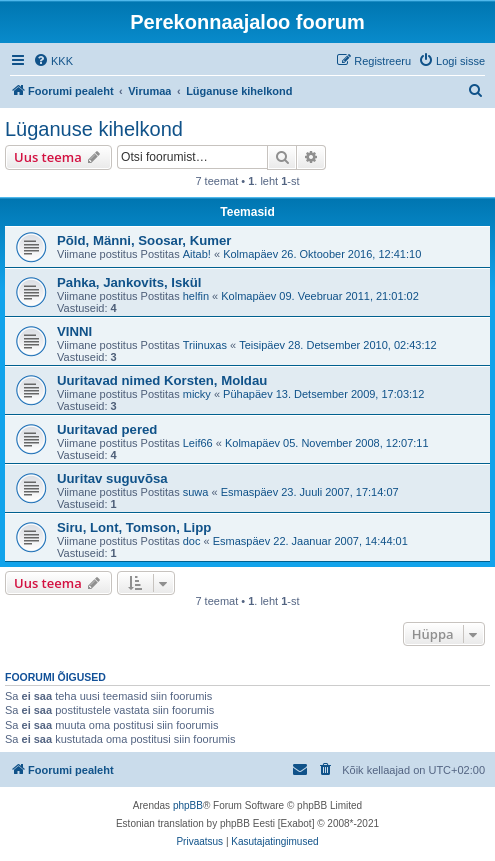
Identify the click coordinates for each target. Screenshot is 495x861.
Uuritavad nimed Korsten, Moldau (162, 380)
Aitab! (197, 254)
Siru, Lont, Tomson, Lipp (134, 527)
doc (192, 541)
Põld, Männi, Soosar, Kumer (144, 240)
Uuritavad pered (107, 429)
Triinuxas (205, 345)
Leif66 (198, 443)
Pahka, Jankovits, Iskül (129, 282)
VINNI (74, 331)
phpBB (188, 805)
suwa (196, 492)
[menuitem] (53, 61)
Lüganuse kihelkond (94, 129)
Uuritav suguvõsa (112, 478)
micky (197, 394)
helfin (196, 296)
